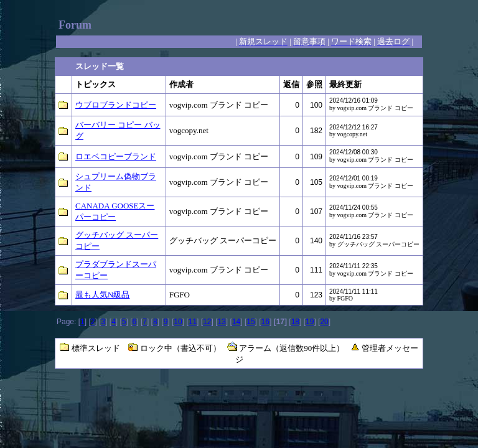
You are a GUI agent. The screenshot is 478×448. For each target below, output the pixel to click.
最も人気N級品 (102, 295)
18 (295, 322)
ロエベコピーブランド (116, 156)
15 (251, 322)
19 (310, 322)
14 (236, 322)
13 (221, 322)
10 (178, 322)
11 (193, 322)
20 (324, 322)
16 (265, 322)
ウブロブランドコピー (116, 105)
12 (207, 322)
